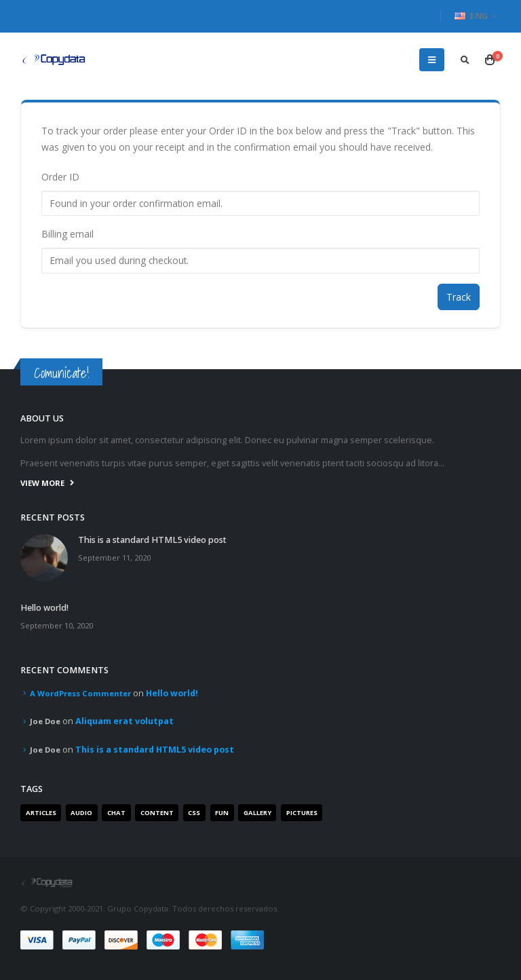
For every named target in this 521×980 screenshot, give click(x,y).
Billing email (67, 234)
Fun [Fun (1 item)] (222, 813)
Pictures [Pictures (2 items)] (302, 813)
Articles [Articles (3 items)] (41, 813)
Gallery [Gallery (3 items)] (257, 813)
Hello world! (44, 608)
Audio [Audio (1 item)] (81, 813)
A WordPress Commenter (80, 693)
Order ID (60, 177)
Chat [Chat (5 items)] (116, 813)
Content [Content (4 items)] (157, 813)
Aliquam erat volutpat (124, 721)
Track (459, 297)
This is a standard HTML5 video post (152, 540)
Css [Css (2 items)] (194, 813)
